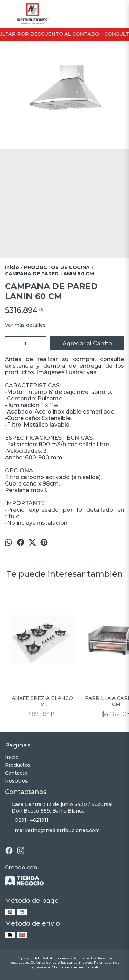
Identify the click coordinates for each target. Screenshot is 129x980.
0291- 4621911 (27, 820)
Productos (18, 765)
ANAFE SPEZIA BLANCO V (42, 701)
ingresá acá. (41, 967)
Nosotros (16, 781)
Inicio (12, 757)
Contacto (16, 773)
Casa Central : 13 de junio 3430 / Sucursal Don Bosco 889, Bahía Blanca (59, 808)
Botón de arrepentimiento (77, 967)
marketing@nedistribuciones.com (52, 831)
